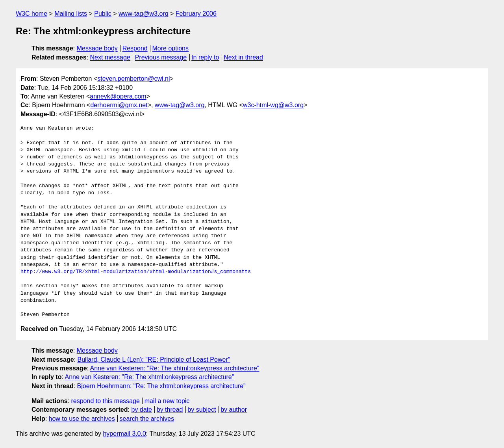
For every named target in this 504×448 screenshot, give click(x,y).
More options (171, 48)
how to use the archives (82, 419)
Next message (110, 57)
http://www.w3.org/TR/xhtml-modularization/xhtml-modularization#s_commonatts (136, 272)
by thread (170, 410)
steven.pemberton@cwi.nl (133, 79)
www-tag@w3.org (144, 14)
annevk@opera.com (118, 96)
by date (141, 410)
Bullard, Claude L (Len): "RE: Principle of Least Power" (154, 360)
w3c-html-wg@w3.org (273, 105)
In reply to (205, 57)
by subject (202, 410)
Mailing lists (71, 14)
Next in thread (243, 57)
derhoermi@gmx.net (119, 105)
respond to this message (105, 401)
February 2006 (196, 14)
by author (234, 410)
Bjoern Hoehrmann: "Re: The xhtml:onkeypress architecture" (161, 386)
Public (103, 14)
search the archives (147, 419)
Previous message (161, 57)
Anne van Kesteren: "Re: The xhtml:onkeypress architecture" (175, 368)
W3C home (31, 14)
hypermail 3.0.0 (124, 434)
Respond (135, 48)
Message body (97, 48)
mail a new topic (167, 401)
